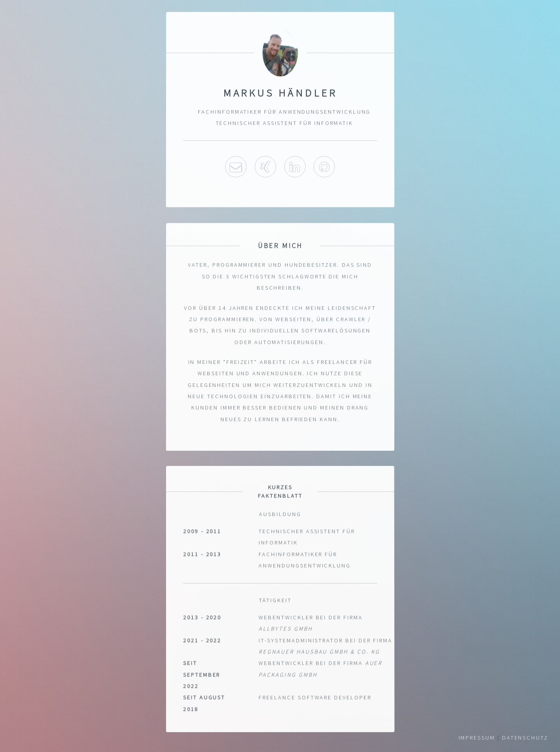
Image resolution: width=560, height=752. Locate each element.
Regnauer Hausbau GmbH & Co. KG (319, 652)
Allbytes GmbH (285, 629)
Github (324, 166)
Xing (265, 166)
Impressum (477, 738)
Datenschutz (525, 738)
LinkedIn (295, 166)
